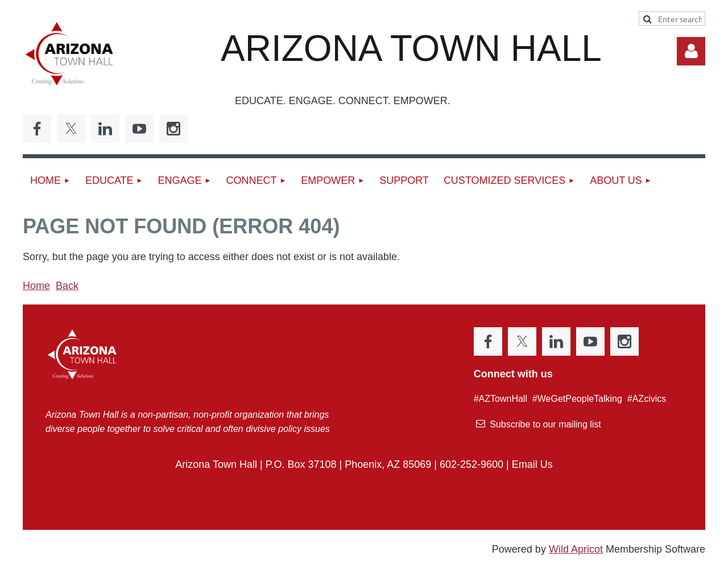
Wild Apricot (576, 549)
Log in (691, 51)
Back (67, 286)
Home (36, 286)
